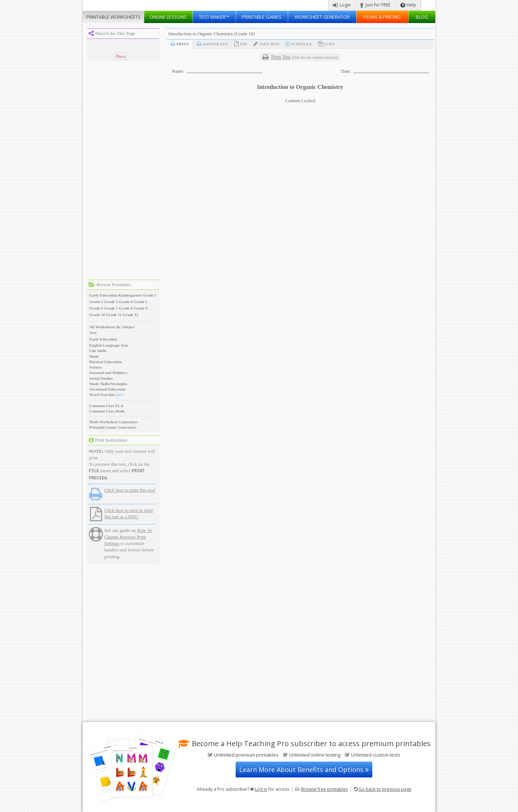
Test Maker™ (214, 17)
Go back (385, 789)
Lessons (168, 17)
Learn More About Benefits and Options (304, 770)
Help (408, 5)
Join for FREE (375, 5)
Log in (261, 789)
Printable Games (262, 17)
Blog (422, 17)
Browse (324, 789)
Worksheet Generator (322, 17)
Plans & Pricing (382, 17)
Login (342, 5)
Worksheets (113, 17)
